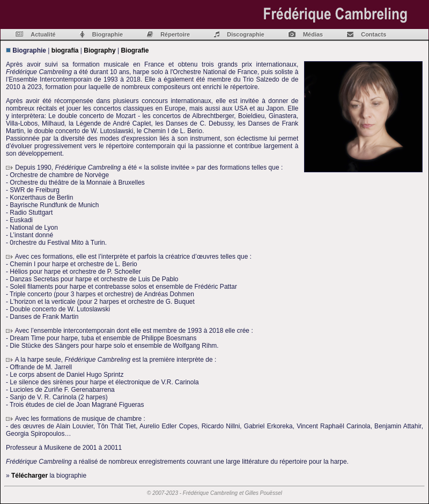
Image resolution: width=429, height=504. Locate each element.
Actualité (43, 34)
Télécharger (29, 476)
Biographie (108, 34)
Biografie (135, 50)
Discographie (246, 34)
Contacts (373, 34)
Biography (99, 50)
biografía (65, 50)
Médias (313, 34)
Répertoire (175, 34)
